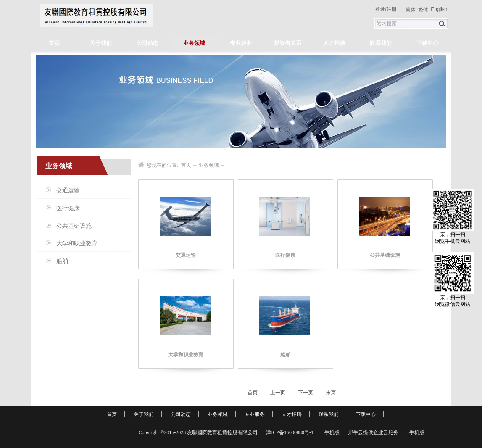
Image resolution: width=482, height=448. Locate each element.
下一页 (306, 393)
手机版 (331, 432)
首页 (54, 43)
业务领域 (209, 165)
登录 (380, 9)
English (439, 9)
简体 (411, 10)
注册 (392, 9)
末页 (331, 393)
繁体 (423, 10)
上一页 (278, 393)
